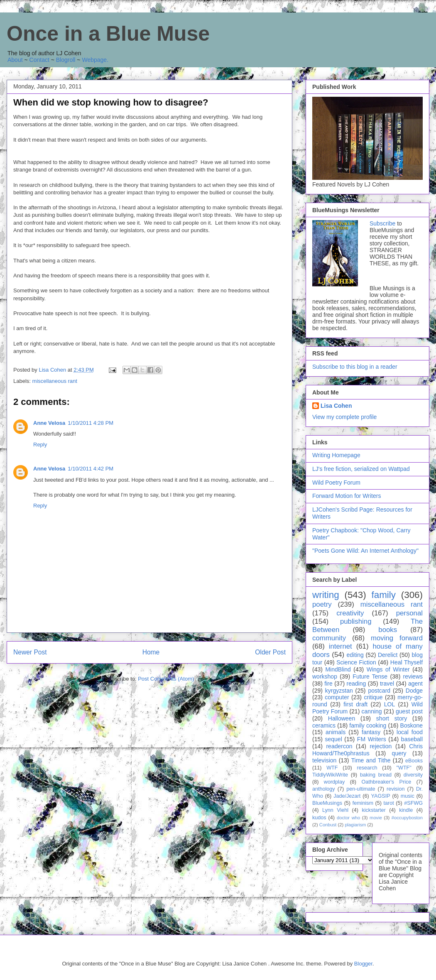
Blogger (363, 964)
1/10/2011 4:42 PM (91, 469)
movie (376, 818)
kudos (319, 818)
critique (373, 697)
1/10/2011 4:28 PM (91, 423)
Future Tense (370, 676)
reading (356, 684)
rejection (381, 746)
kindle (406, 810)
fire (328, 684)
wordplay (334, 782)
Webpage (94, 60)
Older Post (270, 652)
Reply (40, 445)
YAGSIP (381, 796)
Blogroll (66, 60)
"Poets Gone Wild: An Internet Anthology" (365, 551)
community (329, 638)
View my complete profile (344, 417)
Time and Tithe (371, 760)
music (408, 796)
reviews (413, 676)
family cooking (368, 725)
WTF (332, 768)
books (388, 630)
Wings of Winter (388, 669)
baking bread (376, 775)
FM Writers (372, 739)
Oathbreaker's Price (386, 782)
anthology (324, 789)
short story (392, 718)
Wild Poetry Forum (336, 483)
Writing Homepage (336, 455)
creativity (350, 613)
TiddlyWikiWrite (330, 775)
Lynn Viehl (335, 810)
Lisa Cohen (336, 406)
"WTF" (404, 768)
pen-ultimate (361, 789)
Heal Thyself (407, 662)
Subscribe (382, 223)
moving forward (397, 638)
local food (410, 732)
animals (336, 732)
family (383, 595)
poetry (322, 604)
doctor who (348, 818)
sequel (334, 739)
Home (151, 652)
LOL (389, 704)
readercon (339, 746)
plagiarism (355, 825)
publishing (356, 621)
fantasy (371, 732)
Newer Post (30, 652)
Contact (39, 60)
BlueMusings (327, 803)
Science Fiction (356, 662)
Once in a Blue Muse (108, 34)
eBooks (414, 761)
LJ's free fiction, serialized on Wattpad (361, 469)
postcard (379, 691)
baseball (412, 739)
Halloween (342, 718)
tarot (389, 803)
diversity (413, 775)
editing (355, 655)
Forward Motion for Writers (347, 496)
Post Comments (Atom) (166, 679)
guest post (409, 711)
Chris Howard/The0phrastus (367, 750)
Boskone (412, 725)
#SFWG (413, 803)
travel (387, 684)
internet (340, 646)
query (399, 753)
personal (409, 613)
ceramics (324, 725)
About (15, 60)
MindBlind (338, 669)
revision (396, 789)
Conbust (328, 825)
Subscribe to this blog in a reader (355, 367)
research (367, 768)
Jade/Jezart (347, 796)
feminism (363, 803)
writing (326, 595)
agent (415, 684)
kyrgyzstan (339, 691)
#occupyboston (407, 818)
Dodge (414, 691)
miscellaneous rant (55, 381)
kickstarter (374, 810)
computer (337, 697)
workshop (325, 676)
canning (372, 711)
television (324, 760)
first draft (355, 704)
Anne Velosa (49, 423)
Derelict (388, 655)
